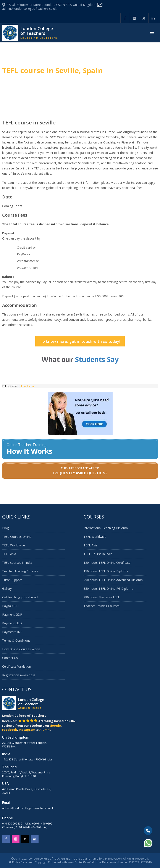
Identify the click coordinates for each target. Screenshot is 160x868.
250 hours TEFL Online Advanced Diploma (113, 580)
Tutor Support (12, 580)
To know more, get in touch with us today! (80, 341)
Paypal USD (10, 606)
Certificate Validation (17, 666)
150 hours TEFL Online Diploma (106, 571)
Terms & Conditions (16, 640)
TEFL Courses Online (17, 537)
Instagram (27, 730)
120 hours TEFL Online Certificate (107, 563)
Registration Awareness (19, 675)
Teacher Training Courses (20, 571)
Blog (5, 528)
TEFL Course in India (98, 554)
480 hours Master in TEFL (102, 597)
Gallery (7, 589)
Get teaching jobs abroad (20, 597)
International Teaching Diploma (106, 528)
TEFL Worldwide (14, 545)
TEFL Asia (9, 554)
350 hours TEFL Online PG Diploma (108, 589)
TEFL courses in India (17, 563)
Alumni (45, 730)
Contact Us (10, 658)
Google (55, 725)
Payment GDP (12, 614)
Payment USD (12, 623)
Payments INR (12, 632)
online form (26, 386)
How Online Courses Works (21, 649)
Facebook (10, 730)
